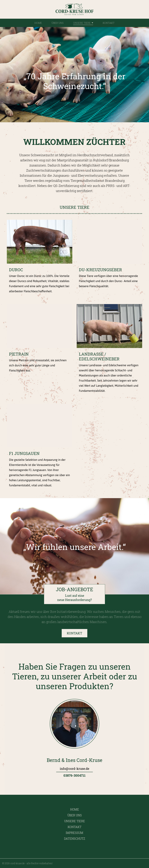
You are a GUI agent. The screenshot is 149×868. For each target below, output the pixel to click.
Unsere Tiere (83, 23)
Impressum (74, 833)
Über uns (58, 23)
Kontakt (109, 23)
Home (38, 23)
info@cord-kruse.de (74, 769)
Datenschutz (75, 839)
